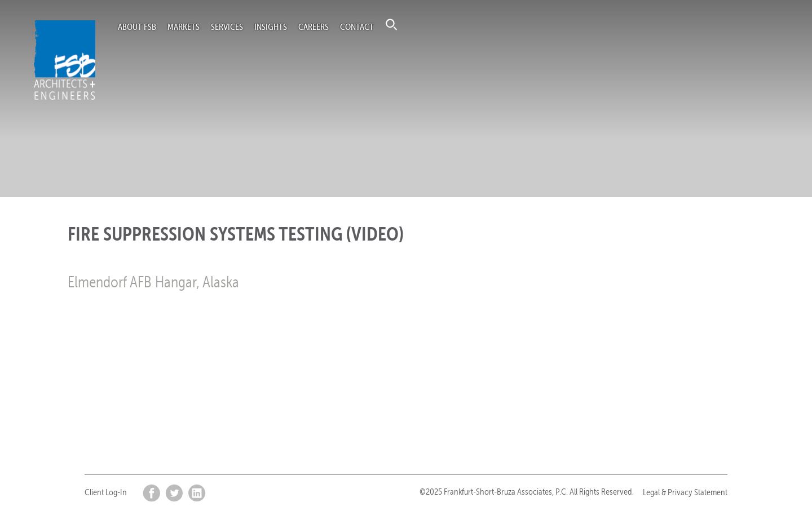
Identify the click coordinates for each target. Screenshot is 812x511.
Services (227, 26)
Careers (314, 26)
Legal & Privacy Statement (685, 492)
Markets (184, 26)
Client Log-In (106, 492)
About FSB (137, 26)
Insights (271, 26)
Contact (357, 26)
